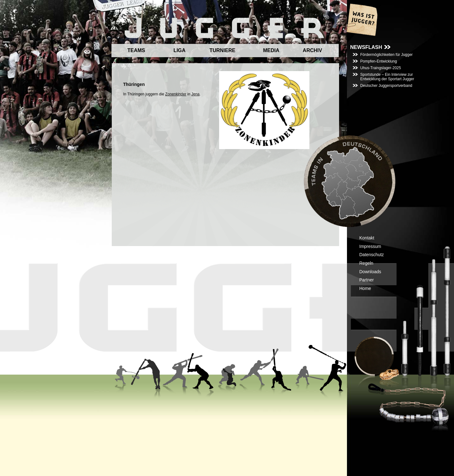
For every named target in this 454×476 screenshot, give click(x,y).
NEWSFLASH (366, 47)
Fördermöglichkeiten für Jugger (386, 55)
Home (365, 288)
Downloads (370, 272)
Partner (367, 280)
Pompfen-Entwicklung (379, 61)
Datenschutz (372, 255)
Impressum (370, 246)
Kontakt (367, 238)
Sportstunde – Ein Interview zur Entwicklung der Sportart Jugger (387, 77)
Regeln (366, 263)
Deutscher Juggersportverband (386, 86)
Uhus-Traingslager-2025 (381, 68)
